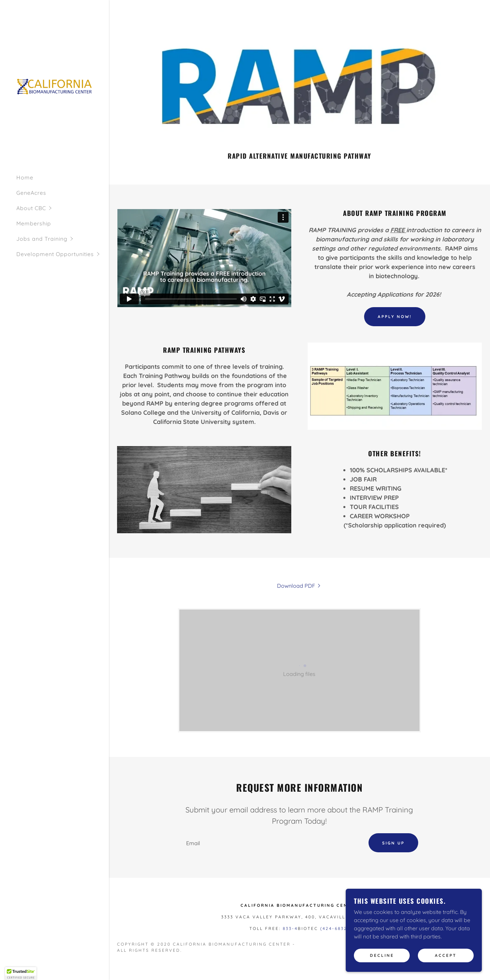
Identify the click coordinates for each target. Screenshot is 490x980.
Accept (446, 956)
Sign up (393, 843)
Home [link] (25, 177)
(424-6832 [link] (334, 929)
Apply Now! (395, 317)
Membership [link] (34, 223)
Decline (382, 956)
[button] (63, 208)
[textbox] (271, 843)
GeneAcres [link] (31, 193)
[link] (54, 86)
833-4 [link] (290, 929)
